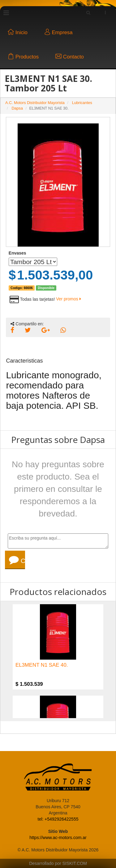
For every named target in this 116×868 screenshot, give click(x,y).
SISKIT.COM (75, 863)
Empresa (58, 32)
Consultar (17, 560)
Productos (23, 57)
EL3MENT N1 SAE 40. (42, 665)
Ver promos (68, 299)
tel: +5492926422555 (58, 819)
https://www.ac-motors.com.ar (58, 838)
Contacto (70, 57)
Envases (17, 253)
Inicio (18, 32)
